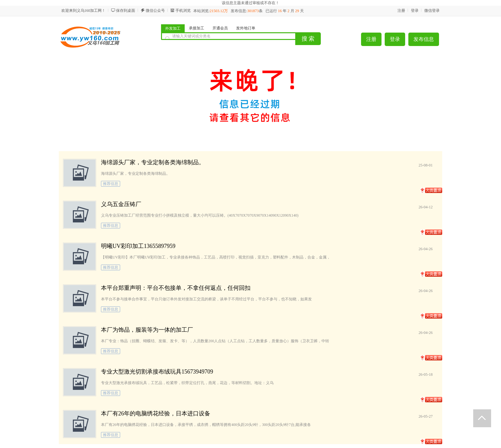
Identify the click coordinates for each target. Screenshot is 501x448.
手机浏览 (183, 11)
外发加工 (173, 28)
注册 (401, 11)
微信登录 (432, 11)
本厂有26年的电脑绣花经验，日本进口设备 (156, 413)
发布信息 (424, 39)
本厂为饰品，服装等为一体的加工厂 (147, 330)
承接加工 (197, 28)
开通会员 (220, 28)
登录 (415, 11)
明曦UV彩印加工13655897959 (138, 246)
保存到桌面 (126, 11)
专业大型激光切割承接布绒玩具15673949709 (157, 372)
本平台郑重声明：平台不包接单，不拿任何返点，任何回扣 (176, 288)
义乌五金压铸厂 (121, 204)
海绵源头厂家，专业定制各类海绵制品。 (153, 162)
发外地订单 (246, 28)
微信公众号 (155, 11)
